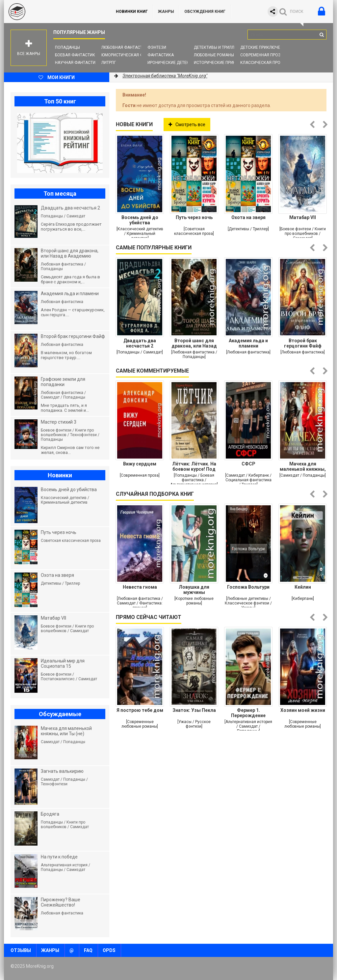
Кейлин (303, 587)
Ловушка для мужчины (194, 590)
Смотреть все (187, 125)
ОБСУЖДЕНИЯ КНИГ (205, 12)
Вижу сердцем (140, 464)
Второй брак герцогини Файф (303, 343)
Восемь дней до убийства (140, 220)
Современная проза (262, 55)
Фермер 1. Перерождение (248, 713)
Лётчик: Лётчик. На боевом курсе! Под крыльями (194, 466)
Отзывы (21, 950)
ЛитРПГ (109, 63)
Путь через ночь (194, 217)
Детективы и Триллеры (218, 47)
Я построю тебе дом (140, 710)
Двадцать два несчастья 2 (140, 343)
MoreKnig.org (53, 12)
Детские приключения (264, 47)
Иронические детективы (174, 63)
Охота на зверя (248, 217)
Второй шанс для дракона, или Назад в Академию (194, 343)
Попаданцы (67, 47)
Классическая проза (263, 63)
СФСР (248, 464)
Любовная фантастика (126, 47)
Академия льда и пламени (248, 343)
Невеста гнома (140, 587)
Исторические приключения (224, 63)
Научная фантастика (78, 63)
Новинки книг (132, 12)
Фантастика (161, 55)
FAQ (88, 950)
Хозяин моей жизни (303, 710)
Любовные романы (214, 55)
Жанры (166, 12)
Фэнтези (157, 47)
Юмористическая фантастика (134, 55)
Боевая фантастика (76, 55)
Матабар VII (303, 217)
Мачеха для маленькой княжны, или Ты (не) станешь (303, 466)
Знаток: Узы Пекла (194, 710)
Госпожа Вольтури (248, 587)
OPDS (109, 950)
